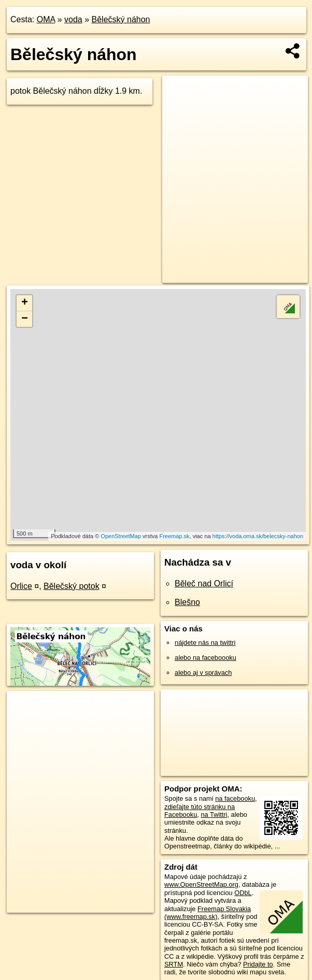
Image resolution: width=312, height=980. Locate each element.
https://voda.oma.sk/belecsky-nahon (258, 536)
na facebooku (235, 798)
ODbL (243, 893)
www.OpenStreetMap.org (201, 884)
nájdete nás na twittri (205, 643)
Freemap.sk (174, 536)
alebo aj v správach (203, 673)
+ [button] (25, 303)
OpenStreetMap (121, 536)
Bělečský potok (72, 586)
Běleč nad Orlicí (204, 583)
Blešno (187, 602)
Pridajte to (258, 964)
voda (73, 19)
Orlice (21, 586)
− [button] (25, 319)
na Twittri (214, 815)
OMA (46, 19)
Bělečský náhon (121, 19)
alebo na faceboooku (205, 658)
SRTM (174, 964)
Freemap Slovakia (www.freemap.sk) (208, 913)
